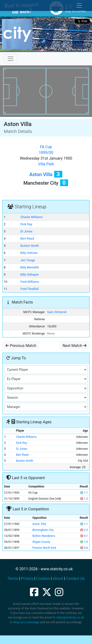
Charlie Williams (32, 217)
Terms (13, 579)
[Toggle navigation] (11, 59)
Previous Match (21, 346)
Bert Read (27, 238)
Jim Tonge (28, 260)
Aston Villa (41, 174)
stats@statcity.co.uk (70, 617)
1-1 (84, 493)
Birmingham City (43, 530)
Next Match (75, 346)
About (58, 579)
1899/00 (46, 153)
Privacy (27, 579)
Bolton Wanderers (44, 536)
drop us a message (26, 622)
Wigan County (41, 542)
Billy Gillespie (29, 275)
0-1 (84, 536)
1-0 (84, 542)
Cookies (43, 579)
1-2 (84, 499)
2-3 (84, 530)
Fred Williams (30, 282)
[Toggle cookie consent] (79, 5)
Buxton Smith (30, 246)
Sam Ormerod (57, 312)
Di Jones (26, 231)
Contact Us (75, 579)
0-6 (84, 548)
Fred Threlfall (29, 289)
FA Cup (46, 147)
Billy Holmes (29, 253)
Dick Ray (26, 224)
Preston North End (44, 548)
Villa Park (46, 164)
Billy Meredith (30, 267)
